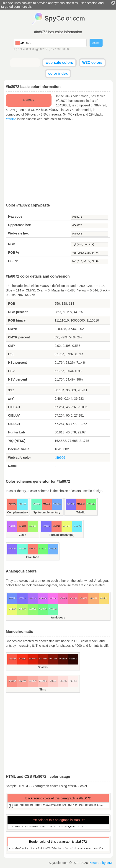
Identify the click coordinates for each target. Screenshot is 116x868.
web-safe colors (59, 63)
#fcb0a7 (33, 681)
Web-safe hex (18, 233)
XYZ (11, 390)
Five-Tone (33, 557)
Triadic (81, 513)
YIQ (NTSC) (17, 441)
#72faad (53, 609)
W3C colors (92, 63)
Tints (43, 690)
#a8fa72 (33, 526)
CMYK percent (19, 337)
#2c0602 (73, 659)
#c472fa (12, 526)
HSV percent (18, 379)
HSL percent (18, 363)
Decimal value (19, 449)
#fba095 (22, 681)
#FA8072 (90, 226)
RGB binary (17, 320)
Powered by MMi (101, 863)
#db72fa (43, 598)
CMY (12, 346)
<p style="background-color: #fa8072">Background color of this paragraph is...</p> (58, 805)
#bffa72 (22, 609)
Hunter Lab (17, 432)
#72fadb (22, 549)
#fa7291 (73, 598)
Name (13, 466)
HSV (12, 371)
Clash (22, 535)
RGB (12, 244)
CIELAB (14, 407)
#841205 (53, 659)
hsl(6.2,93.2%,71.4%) (90, 262)
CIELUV (14, 415)
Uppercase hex (20, 225)
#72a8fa (57, 504)
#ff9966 (11, 119)
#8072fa (71, 504)
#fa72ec (53, 598)
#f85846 (12, 659)
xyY (11, 399)
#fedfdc (63, 681)
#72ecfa (22, 504)
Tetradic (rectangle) (62, 535)
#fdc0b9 (43, 681)
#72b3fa (53, 549)
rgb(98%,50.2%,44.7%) (90, 253)
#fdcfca (53, 681)
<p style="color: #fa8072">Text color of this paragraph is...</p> (58, 827)
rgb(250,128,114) (90, 245)
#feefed (73, 681)
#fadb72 (104, 598)
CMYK (13, 329)
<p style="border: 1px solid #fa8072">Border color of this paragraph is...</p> (58, 849)
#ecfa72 (67, 526)
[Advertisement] (58, 162)
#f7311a (22, 659)
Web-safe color (20, 458)
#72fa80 (91, 504)
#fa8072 (90, 217)
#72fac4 (36, 504)
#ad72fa (33, 598)
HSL (11, 354)
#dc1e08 (33, 659)
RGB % (14, 252)
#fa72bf (63, 598)
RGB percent (18, 312)
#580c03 (63, 659)
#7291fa (12, 598)
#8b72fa (12, 549)
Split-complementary (47, 513)
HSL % (13, 261)
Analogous (58, 618)
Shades (43, 667)
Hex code (15, 216)
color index (58, 73)
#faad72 (94, 598)
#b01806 (43, 659)
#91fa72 (33, 609)
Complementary (18, 513)
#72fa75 (43, 549)
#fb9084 (12, 681)
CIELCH (14, 424)
